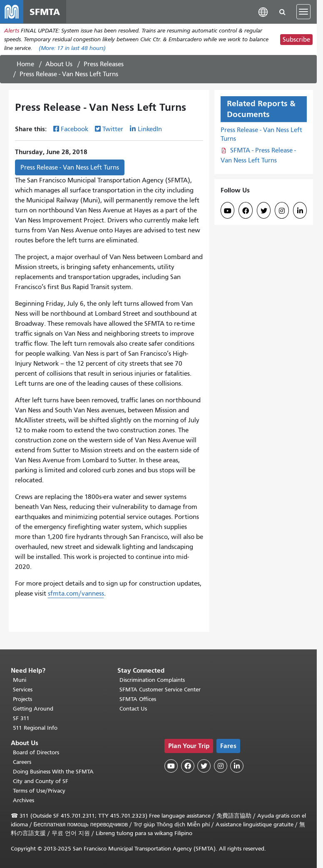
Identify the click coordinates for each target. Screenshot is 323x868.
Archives (24, 800)
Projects (22, 699)
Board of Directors (36, 752)
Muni (20, 680)
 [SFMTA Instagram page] (282, 211)
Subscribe (296, 40)
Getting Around (33, 709)
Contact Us (133, 709)
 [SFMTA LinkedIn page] (300, 211)
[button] (263, 11)
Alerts (12, 31)
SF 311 (21, 718)
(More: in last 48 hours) (72, 48)
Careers (22, 762)
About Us (59, 64)
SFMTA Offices (138, 699)
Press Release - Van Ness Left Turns (70, 167)
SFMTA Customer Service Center (160, 690)
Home (25, 64)
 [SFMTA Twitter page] (264, 211)
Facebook (75, 129)
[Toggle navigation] (303, 12)
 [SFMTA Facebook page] (246, 211)
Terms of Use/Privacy (39, 791)
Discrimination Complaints (152, 680)
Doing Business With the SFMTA (53, 772)
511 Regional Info (35, 728)
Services (23, 690)
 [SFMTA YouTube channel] (228, 211)
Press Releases (104, 64)
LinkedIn (150, 129)
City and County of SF (41, 781)
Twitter (113, 129)
